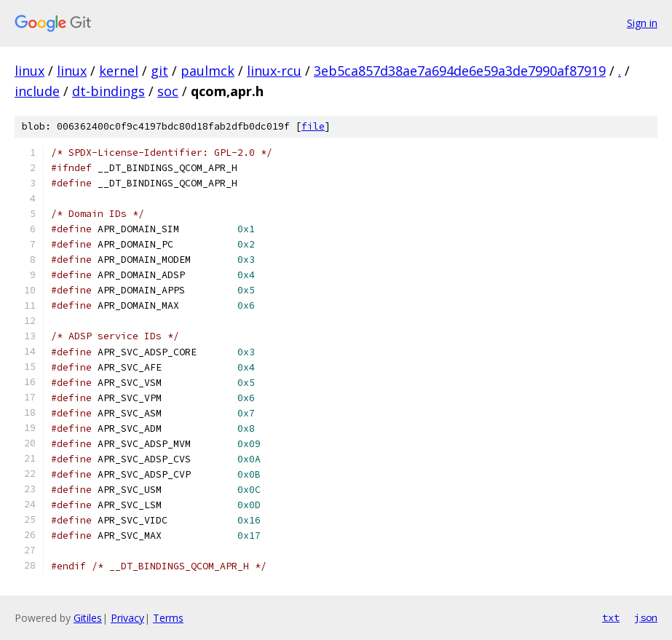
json (646, 617)
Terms (168, 618)
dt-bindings (108, 91)
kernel (119, 71)
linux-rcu (274, 71)
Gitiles (88, 618)
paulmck (207, 71)
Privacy (127, 618)
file (313, 126)
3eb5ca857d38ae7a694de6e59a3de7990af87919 (460, 71)
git (159, 71)
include (37, 91)
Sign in (642, 23)
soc (168, 91)
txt (611, 617)
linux (29, 71)
